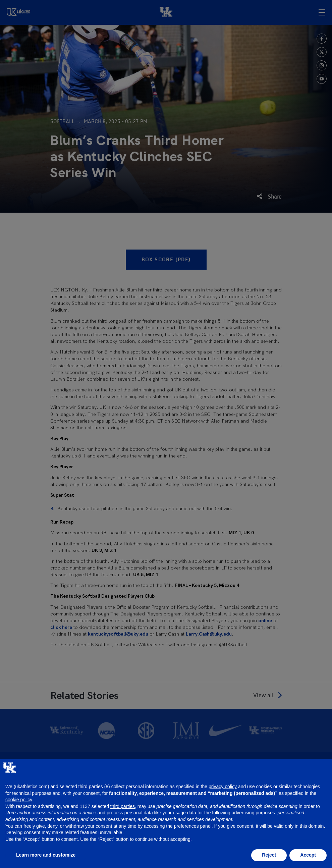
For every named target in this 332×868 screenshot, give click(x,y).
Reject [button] (269, 855)
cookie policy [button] (19, 800)
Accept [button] (308, 855)
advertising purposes (253, 813)
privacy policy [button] (223, 786)
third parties (123, 806)
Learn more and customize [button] (46, 855)
